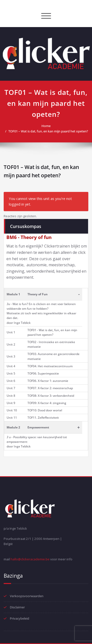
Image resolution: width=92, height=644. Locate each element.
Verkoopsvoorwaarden (27, 596)
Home (46, 126)
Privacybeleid (20, 618)
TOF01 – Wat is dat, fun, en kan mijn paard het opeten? (48, 131)
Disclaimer (17, 607)
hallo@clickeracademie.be (30, 559)
